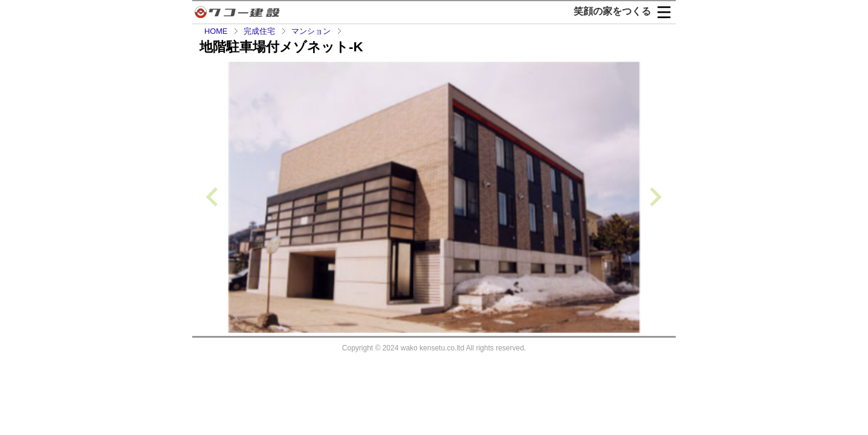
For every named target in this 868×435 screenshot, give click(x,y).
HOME (216, 31)
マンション (311, 31)
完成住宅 (259, 31)
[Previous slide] (213, 197)
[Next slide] (654, 197)
